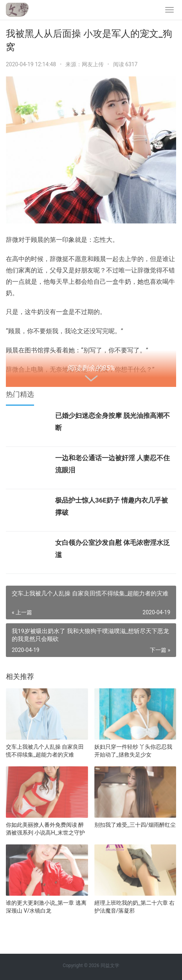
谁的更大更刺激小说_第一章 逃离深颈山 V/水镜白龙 (46, 907)
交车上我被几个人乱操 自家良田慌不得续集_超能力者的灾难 (45, 751)
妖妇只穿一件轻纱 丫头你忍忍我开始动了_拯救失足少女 (133, 751)
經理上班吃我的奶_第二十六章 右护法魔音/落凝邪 (135, 907)
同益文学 (110, 965)
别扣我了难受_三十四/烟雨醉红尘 (135, 825)
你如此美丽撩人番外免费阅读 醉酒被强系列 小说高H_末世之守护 (45, 829)
